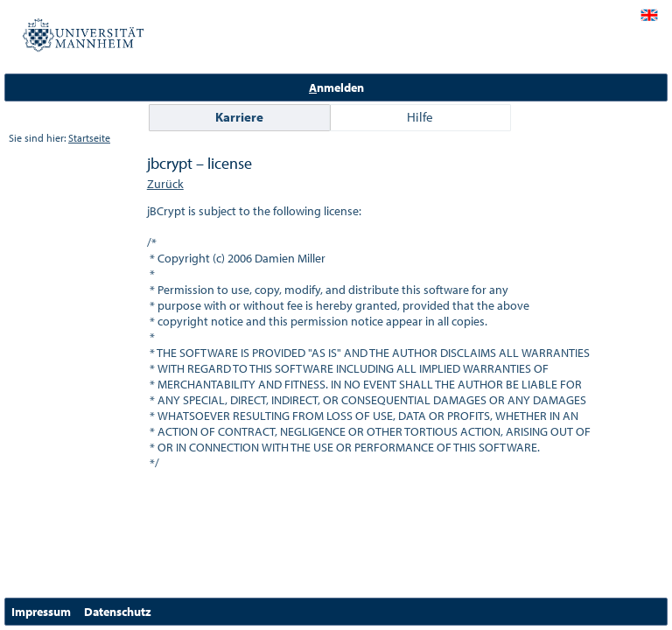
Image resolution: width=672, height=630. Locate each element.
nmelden (336, 87)
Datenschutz (118, 612)
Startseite (89, 138)
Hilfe (420, 117)
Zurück (165, 184)
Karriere (239, 117)
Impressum (41, 612)
